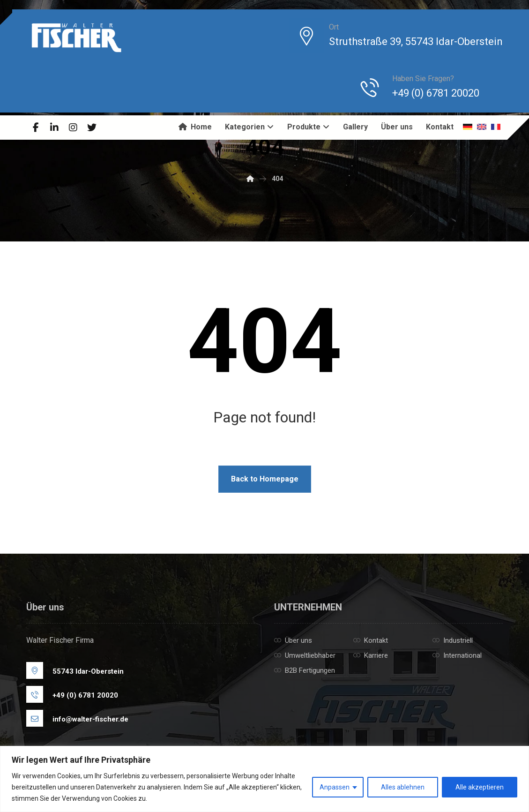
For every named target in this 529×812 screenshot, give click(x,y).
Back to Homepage (265, 479)
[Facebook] (36, 128)
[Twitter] (92, 128)
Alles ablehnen (403, 787)
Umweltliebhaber (305, 655)
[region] (264, 779)
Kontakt (371, 640)
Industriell (453, 640)
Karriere (371, 655)
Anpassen (335, 787)
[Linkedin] (54, 128)
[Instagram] (73, 128)
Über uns (293, 640)
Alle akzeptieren (480, 787)
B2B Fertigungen (305, 670)
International (457, 655)
